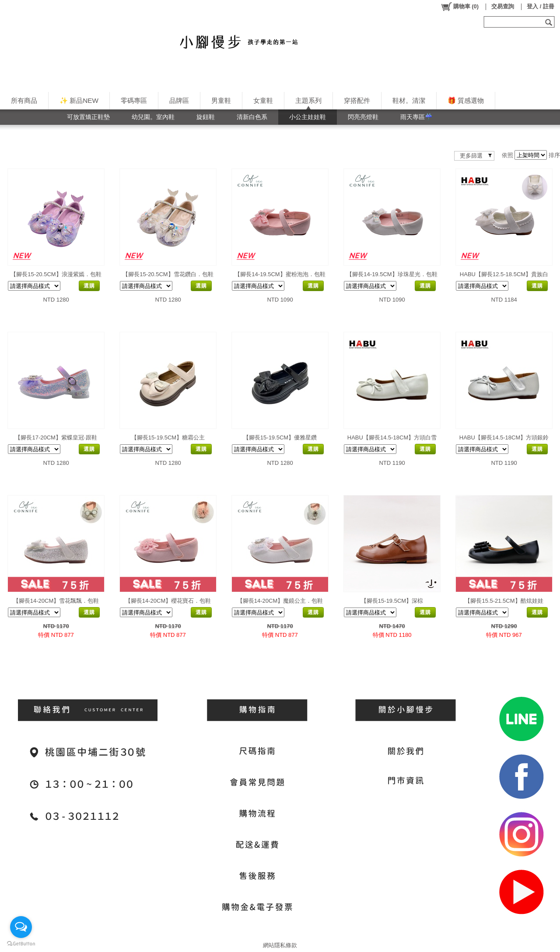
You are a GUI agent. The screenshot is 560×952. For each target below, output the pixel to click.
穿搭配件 (357, 100)
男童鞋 (221, 100)
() (460, 7)
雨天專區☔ (416, 117)
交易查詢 (503, 6)
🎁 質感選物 (466, 100)
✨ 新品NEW (79, 100)
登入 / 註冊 (541, 6)
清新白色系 (252, 117)
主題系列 (308, 100)
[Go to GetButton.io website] (21, 943)
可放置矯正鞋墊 (88, 117)
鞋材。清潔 (409, 100)
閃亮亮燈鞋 (363, 117)
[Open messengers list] (21, 927)
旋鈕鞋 (206, 117)
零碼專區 (134, 100)
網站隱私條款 (280, 945)
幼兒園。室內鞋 (153, 117)
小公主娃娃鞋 (308, 117)
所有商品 (24, 100)
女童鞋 (263, 100)
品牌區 (179, 100)
